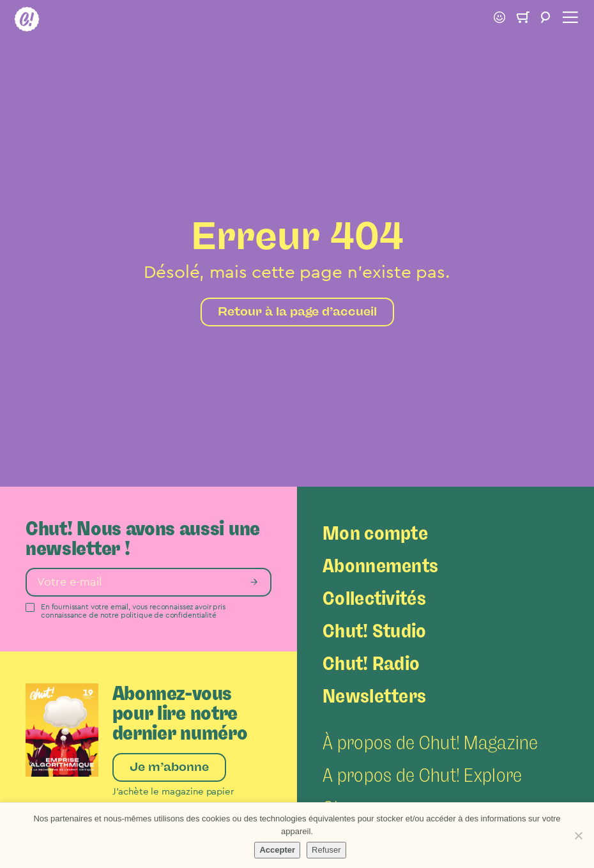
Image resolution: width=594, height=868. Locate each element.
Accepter (277, 850)
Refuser (326, 850)
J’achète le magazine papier (173, 792)
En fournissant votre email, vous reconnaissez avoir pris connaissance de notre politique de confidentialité (133, 611)
